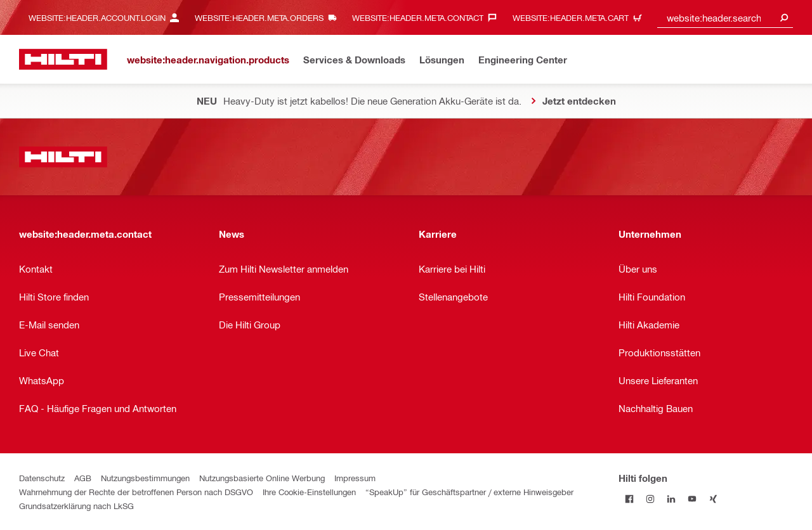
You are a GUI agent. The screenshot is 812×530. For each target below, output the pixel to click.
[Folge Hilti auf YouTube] (692, 499)
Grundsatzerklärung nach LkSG (76, 506)
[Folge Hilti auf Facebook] (629, 499)
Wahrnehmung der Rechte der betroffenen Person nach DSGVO (136, 492)
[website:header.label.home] (63, 59)
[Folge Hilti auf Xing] (713, 499)
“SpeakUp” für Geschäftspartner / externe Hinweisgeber (469, 492)
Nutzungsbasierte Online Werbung (262, 478)
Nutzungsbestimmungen (145, 478)
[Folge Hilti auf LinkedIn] (671, 499)
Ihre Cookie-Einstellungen (309, 492)
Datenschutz (42, 478)
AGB (83, 478)
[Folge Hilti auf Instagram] (650, 499)
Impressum (355, 478)
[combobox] (725, 17)
